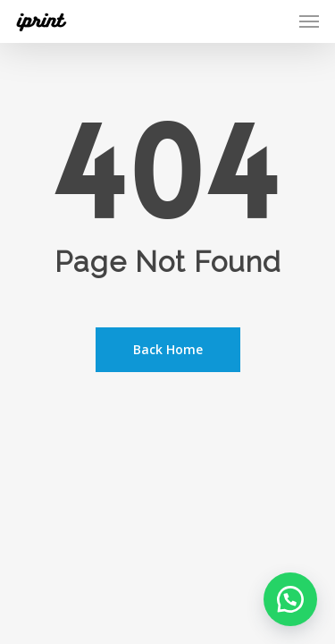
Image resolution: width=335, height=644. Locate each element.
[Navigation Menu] (309, 21)
